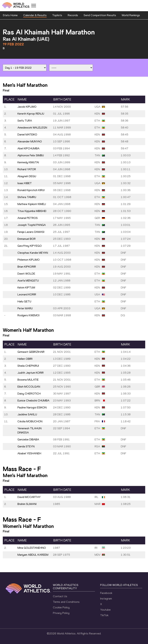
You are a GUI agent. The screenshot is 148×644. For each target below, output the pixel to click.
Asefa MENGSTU (28, 281)
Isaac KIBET (25, 183)
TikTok (104, 615)
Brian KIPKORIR (27, 267)
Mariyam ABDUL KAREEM (33, 555)
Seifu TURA (25, 121)
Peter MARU (25, 308)
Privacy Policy (61, 613)
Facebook (106, 593)
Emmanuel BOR (27, 239)
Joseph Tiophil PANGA (32, 225)
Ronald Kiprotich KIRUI (31, 190)
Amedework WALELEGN (32, 128)
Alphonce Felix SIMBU (31, 155)
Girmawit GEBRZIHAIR (31, 352)
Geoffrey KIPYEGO (30, 246)
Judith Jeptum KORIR (31, 373)
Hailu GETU (24, 301)
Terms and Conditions (66, 602)
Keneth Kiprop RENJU (31, 114)
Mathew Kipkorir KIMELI (32, 204)
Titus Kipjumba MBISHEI (32, 211)
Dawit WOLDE (26, 274)
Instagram (106, 599)
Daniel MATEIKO (27, 134)
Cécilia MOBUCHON (30, 421)
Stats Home (10, 15)
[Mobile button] (34, 6)
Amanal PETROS (28, 218)
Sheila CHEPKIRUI (28, 366)
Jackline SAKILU (27, 414)
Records (73, 15)
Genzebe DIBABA (28, 439)
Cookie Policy (61, 607)
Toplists (57, 15)
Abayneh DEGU (27, 176)
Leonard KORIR (27, 294)
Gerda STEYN (26, 446)
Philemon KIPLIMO (29, 260)
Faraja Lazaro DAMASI (31, 232)
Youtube (105, 610)
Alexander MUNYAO (30, 141)
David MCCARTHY (29, 497)
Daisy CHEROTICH (29, 394)
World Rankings (131, 15)
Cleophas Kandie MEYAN (33, 253)
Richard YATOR (27, 169)
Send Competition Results (100, 15)
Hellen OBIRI (25, 359)
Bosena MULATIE (28, 380)
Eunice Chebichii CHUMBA (33, 401)
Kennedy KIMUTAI (28, 162)
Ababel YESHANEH (29, 453)
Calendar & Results (35, 15)
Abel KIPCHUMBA (28, 148)
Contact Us (60, 596)
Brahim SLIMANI (27, 504)
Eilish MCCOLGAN (29, 387)
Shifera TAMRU (27, 197)
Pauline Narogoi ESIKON (32, 407)
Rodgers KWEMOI (28, 315)
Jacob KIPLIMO (27, 107)
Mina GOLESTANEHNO (32, 548)
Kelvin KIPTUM (26, 287)
